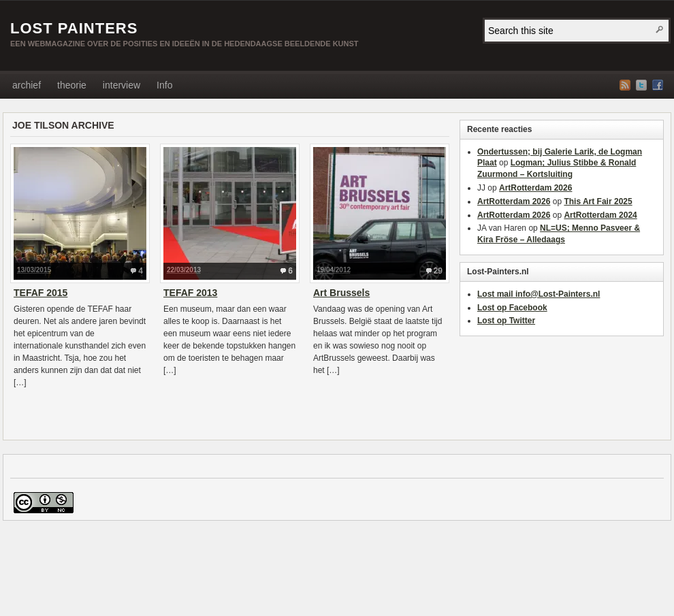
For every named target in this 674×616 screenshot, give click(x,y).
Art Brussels (341, 293)
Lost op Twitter (506, 321)
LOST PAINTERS (74, 28)
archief (27, 85)
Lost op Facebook (512, 308)
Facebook (658, 85)
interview (122, 85)
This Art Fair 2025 (598, 201)
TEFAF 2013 (190, 293)
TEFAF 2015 (41, 293)
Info (164, 85)
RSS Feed (625, 85)
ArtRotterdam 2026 (535, 188)
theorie (72, 85)
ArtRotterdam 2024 (600, 215)
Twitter (641, 85)
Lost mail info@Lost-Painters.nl (539, 294)
